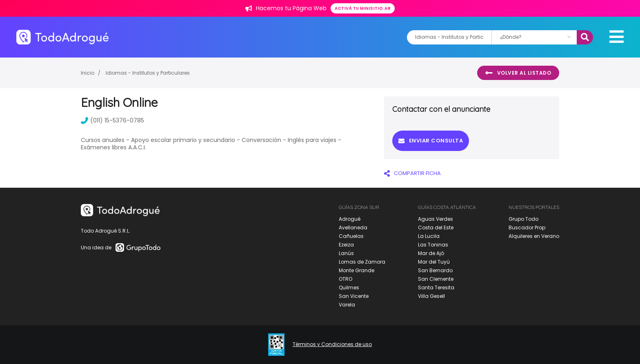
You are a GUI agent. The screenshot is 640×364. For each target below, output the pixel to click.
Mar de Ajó (431, 253)
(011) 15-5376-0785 (112, 120)
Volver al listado (518, 73)
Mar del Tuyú (434, 262)
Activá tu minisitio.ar (363, 8)
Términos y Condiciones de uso (332, 344)
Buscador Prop (527, 227)
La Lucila (429, 236)
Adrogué (350, 219)
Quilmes (349, 287)
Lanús (346, 253)
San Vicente (354, 296)
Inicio (88, 73)
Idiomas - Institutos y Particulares (148, 73)
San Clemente (436, 279)
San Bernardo (435, 270)
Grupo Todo (523, 219)
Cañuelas (351, 236)
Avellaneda (353, 227)
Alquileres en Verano (534, 236)
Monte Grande (357, 270)
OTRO (346, 279)
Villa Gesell (431, 296)
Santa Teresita (436, 287)
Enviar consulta (431, 141)
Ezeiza (346, 245)
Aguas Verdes (436, 219)
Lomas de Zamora (362, 262)
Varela (347, 305)
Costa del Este (436, 227)
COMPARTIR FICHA (412, 173)
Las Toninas (433, 245)
